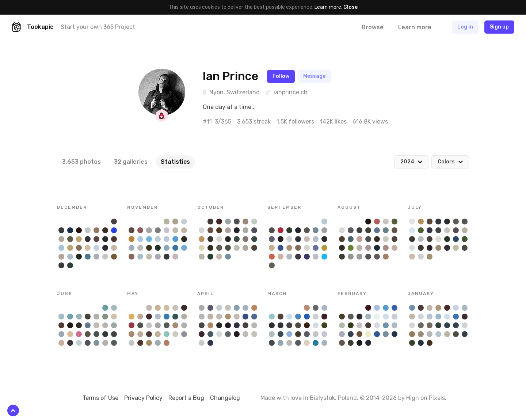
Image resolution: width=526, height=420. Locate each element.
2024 (407, 162)
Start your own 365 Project (98, 27)
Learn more (328, 7)
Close (350, 7)
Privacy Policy (143, 398)
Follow (281, 76)
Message (314, 76)
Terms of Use (100, 398)
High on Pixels (426, 398)
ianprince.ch (291, 92)
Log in (465, 27)
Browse (373, 27)
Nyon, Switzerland (235, 92)
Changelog (225, 398)
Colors (446, 162)
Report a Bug (186, 398)
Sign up (499, 27)
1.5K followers (295, 122)
